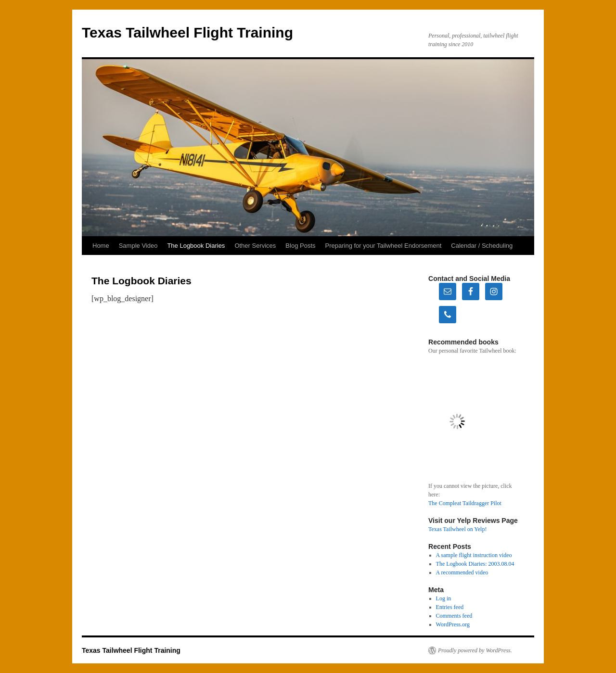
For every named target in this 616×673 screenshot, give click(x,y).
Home (101, 246)
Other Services (255, 246)
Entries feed (450, 607)
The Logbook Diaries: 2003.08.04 (475, 564)
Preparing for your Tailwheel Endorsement (384, 246)
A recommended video (462, 572)
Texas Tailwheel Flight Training (187, 32)
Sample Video (138, 246)
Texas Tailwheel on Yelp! (457, 529)
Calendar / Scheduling (482, 246)
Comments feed (454, 616)
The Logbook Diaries (196, 246)
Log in (444, 598)
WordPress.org (453, 624)
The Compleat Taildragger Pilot (465, 503)
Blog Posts (300, 246)
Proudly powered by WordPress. (475, 650)
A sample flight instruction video (474, 555)
